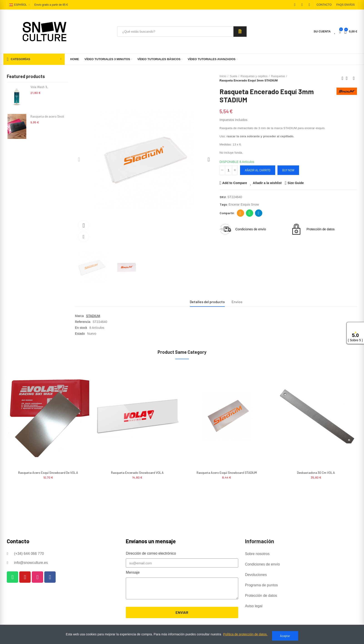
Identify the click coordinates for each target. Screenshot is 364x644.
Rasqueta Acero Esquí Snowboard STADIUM (227, 473)
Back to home (348, 78)
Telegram (259, 213)
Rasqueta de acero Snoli (47, 116)
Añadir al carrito (258, 170)
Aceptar (285, 636)
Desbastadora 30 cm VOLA (316, 473)
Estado (80, 334)
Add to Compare (235, 183)
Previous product (342, 78)
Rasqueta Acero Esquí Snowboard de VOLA (48, 473)
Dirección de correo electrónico (240, 213)
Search (240, 32)
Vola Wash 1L (39, 87)
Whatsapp (249, 213)
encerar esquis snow (244, 204)
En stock (81, 328)
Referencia (83, 322)
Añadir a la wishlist (267, 183)
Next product (354, 78)
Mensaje (133, 572)
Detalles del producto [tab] (207, 302)
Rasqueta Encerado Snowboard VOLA (137, 473)
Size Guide (296, 183)
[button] (324, 5)
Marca (79, 316)
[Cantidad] (229, 170)
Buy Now (288, 170)
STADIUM (93, 316)
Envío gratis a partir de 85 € (51, 5)
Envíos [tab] (237, 302)
